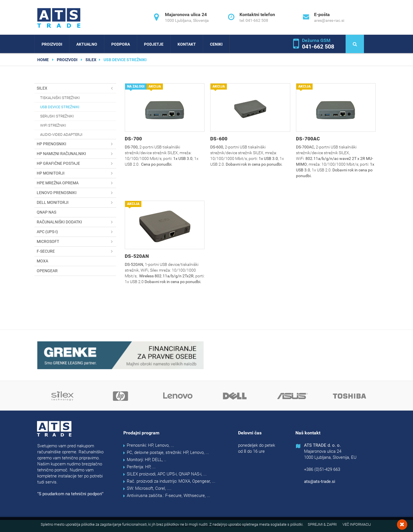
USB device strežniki (60, 107)
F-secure (76, 251)
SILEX (91, 60)
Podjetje (154, 44)
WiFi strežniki (53, 125)
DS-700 (133, 139)
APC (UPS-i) (76, 232)
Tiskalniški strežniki (60, 98)
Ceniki (216, 44)
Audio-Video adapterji (61, 135)
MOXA (42, 261)
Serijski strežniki (57, 116)
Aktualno (87, 44)
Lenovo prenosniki (76, 193)
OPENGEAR (47, 271)
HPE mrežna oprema (76, 183)
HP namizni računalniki (76, 154)
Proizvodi (52, 44)
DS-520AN (137, 256)
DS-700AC (308, 139)
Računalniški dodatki (76, 222)
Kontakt (187, 44)
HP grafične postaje (76, 164)
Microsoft (76, 242)
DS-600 (219, 139)
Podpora (121, 44)
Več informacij (357, 524)
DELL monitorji (76, 203)
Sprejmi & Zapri (322, 524)
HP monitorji (76, 173)
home (43, 60)
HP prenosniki (76, 144)
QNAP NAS (46, 212)
